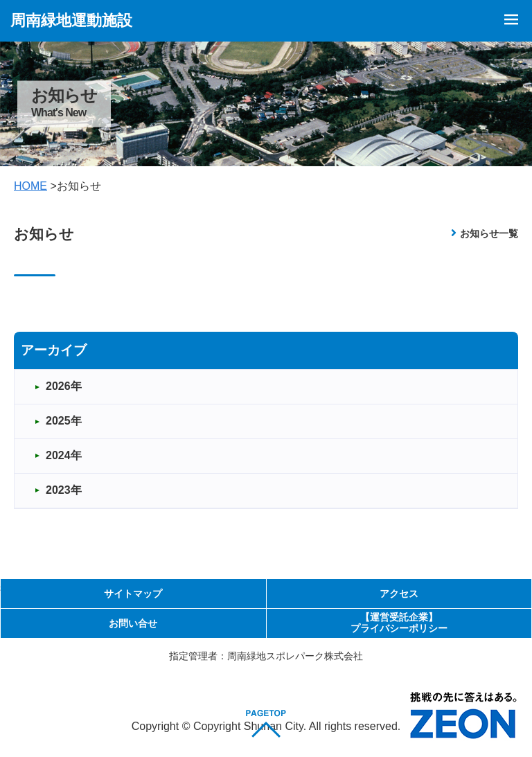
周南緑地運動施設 (71, 20)
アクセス (399, 594)
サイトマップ (133, 594)
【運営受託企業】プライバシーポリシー (399, 622)
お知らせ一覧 (489, 233)
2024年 (64, 455)
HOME (30, 186)
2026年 (64, 386)
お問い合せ (133, 623)
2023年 (64, 490)
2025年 (64, 421)
